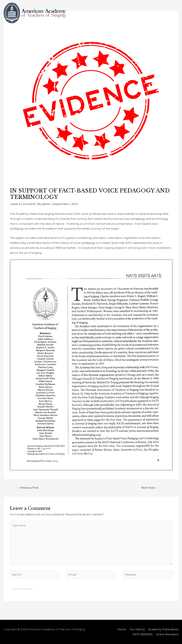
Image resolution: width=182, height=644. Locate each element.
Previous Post (28, 488)
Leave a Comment (23, 204)
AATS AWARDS (122, 31)
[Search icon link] (174, 31)
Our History (64, 31)
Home (46, 31)
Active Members (152, 31)
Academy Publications (92, 31)
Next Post (150, 488)
